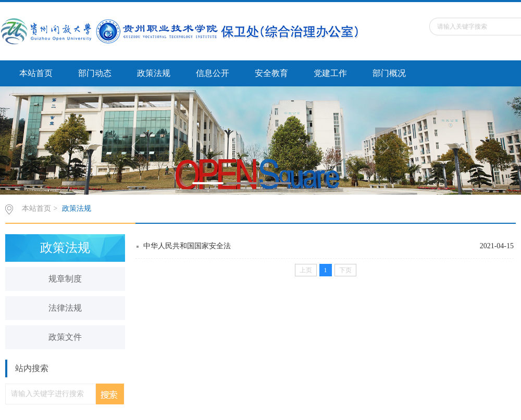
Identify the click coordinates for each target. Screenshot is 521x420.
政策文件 (65, 337)
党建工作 (330, 73)
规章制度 (65, 279)
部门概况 (389, 73)
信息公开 (213, 73)
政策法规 (154, 73)
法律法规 (65, 308)
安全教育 (271, 73)
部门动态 (95, 73)
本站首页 (36, 73)
